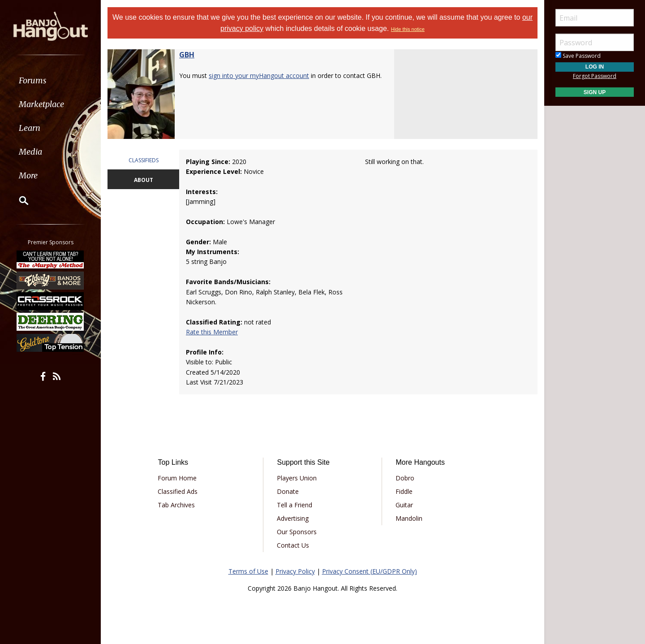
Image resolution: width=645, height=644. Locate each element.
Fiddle (404, 491)
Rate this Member (212, 332)
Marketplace (41, 104)
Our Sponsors (297, 532)
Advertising (293, 518)
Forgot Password (595, 76)
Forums (33, 80)
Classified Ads (178, 491)
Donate (288, 491)
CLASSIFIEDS (144, 160)
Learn (30, 128)
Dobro (405, 478)
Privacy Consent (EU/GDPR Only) (370, 571)
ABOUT (144, 180)
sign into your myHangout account (259, 76)
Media (30, 152)
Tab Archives (176, 505)
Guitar (404, 505)
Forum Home (177, 478)
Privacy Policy (295, 571)
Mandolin (409, 518)
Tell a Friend (295, 505)
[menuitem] (50, 80)
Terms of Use (248, 571)
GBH (187, 55)
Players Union (297, 478)
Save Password (578, 56)
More (28, 175)
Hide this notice (408, 29)
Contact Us (293, 545)
